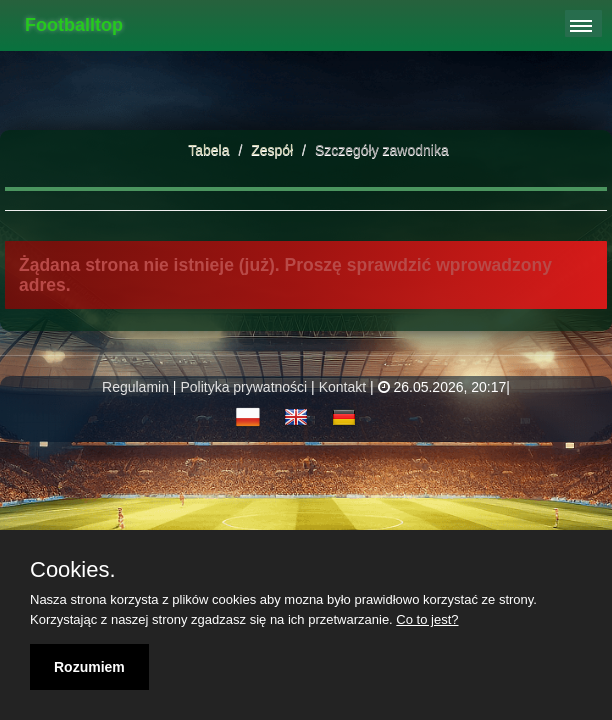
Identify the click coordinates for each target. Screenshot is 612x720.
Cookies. (73, 570)
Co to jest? (427, 619)
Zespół (274, 150)
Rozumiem (89, 667)
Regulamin (135, 387)
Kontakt (342, 387)
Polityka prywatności (243, 387)
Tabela (208, 150)
